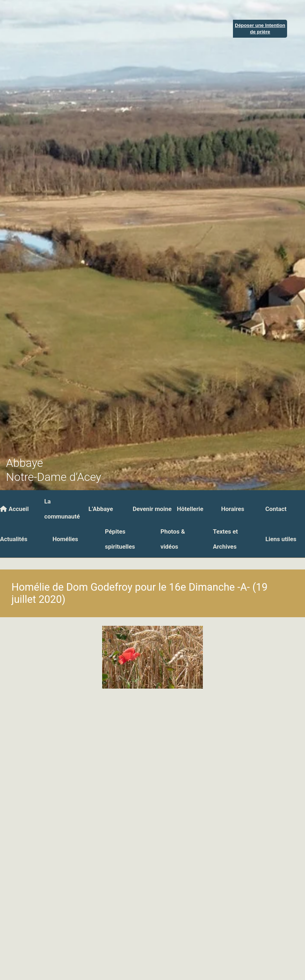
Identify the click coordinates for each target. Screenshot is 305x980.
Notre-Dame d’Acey (54, 477)
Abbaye (25, 463)
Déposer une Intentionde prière (260, 28)
